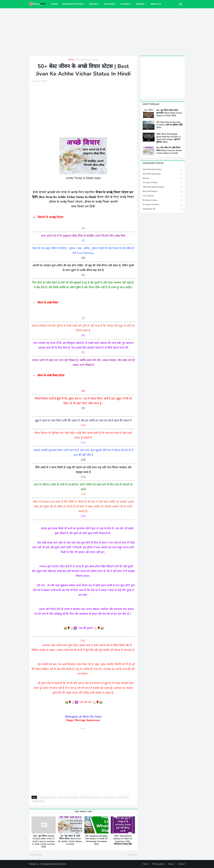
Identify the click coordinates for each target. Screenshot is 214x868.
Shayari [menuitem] (125, 4)
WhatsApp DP (163, 209)
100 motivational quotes (87, 60)
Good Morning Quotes (163, 170)
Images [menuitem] (140, 4)
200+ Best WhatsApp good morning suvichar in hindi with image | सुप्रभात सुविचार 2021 (168, 138)
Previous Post (36, 855)
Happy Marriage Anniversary (83, 720)
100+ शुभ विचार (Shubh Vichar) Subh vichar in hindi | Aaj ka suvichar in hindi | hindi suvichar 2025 (44, 841)
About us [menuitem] (156, 4)
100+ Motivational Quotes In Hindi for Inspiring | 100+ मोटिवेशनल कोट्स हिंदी (123, 840)
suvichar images (108, 797)
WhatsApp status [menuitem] (72, 4)
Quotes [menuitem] (93, 4)
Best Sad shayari (163, 191)
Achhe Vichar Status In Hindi (68, 797)
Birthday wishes (163, 200)
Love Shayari (163, 196)
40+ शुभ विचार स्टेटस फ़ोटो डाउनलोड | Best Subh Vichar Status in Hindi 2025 (169, 113)
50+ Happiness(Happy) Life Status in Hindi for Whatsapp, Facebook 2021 (96, 840)
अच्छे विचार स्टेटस (38, 801)
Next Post (132, 855)
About (171, 864)
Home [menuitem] (54, 4)
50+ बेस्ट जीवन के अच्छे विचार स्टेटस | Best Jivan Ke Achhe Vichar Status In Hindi (70, 840)
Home (71, 60)
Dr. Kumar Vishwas (163, 205)
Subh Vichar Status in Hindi (91, 797)
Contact (181, 864)
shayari (163, 178)
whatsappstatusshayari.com (53, 864)
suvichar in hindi (123, 797)
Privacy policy (158, 864)
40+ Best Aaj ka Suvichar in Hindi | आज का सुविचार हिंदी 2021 (169, 125)
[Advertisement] (107, 32)
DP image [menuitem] (109, 4)
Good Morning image (163, 174)
